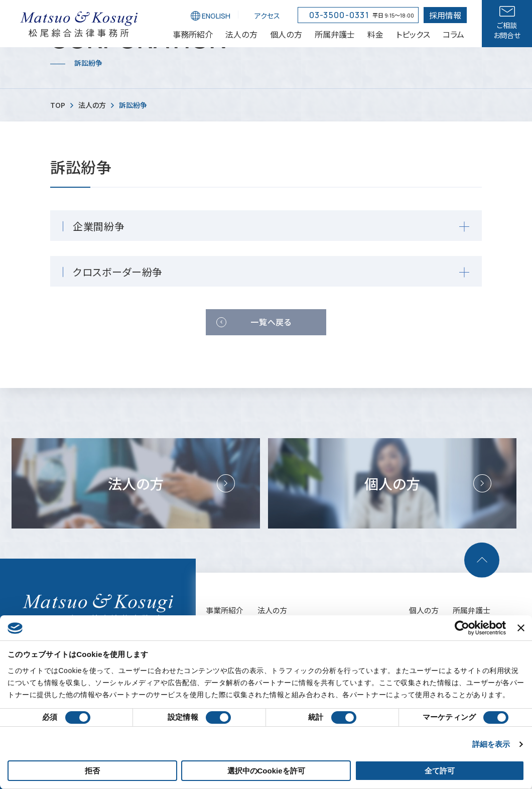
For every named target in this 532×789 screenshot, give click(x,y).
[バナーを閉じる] (521, 628)
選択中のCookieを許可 (266, 771)
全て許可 (440, 771)
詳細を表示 (491, 744)
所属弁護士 (472, 610)
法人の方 (272, 610)
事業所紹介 (225, 610)
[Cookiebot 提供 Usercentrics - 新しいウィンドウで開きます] (462, 628)
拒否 (92, 771)
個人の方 (424, 610)
